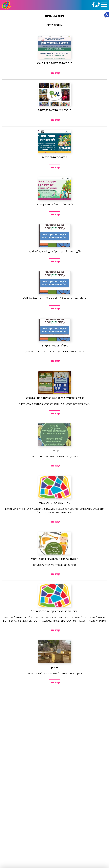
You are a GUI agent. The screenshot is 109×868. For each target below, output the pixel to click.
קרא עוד (55, 73)
